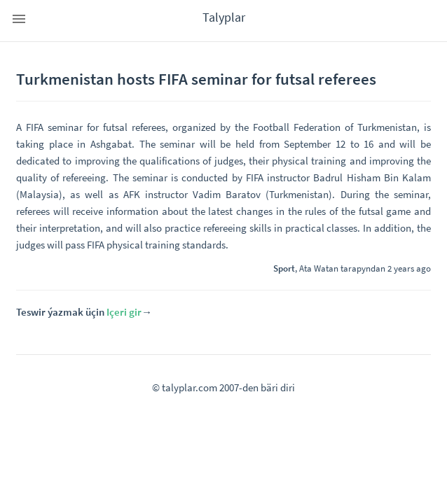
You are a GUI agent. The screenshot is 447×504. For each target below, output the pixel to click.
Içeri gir (124, 312)
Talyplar (224, 17)
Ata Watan (319, 268)
